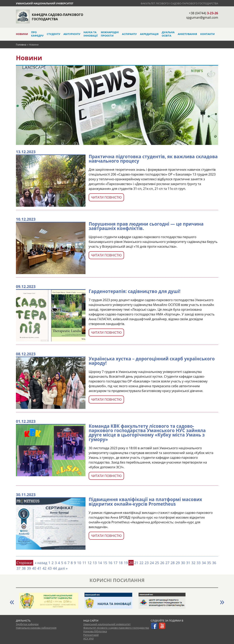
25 (157, 563)
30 (183, 563)
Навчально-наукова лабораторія (36, 628)
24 (152, 563)
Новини (22, 34)
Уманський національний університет (45, 3)
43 (50, 568)
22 (141, 563)
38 (24, 568)
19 (126, 563)
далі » (63, 568)
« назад (41, 563)
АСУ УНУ (89, 638)
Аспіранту (129, 34)
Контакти (207, 34)
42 (45, 568)
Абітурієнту (72, 34)
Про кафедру (37, 34)
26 (162, 563)
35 (209, 563)
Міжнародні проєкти (110, 34)
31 (188, 563)
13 (95, 563)
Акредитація (149, 34)
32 (193, 563)
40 (34, 568)
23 (147, 563)
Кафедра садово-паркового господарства (58, 17)
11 (84, 563)
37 (18, 568)
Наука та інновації (91, 34)
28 (173, 563)
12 (89, 563)
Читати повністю (106, 197)
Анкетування (187, 34)
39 (29, 568)
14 (100, 563)
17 (116, 563)
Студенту (53, 34)
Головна (21, 45)
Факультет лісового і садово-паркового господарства (179, 3)
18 (121, 563)
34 (204, 563)
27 (167, 563)
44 (55, 568)
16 (110, 563)
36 (214, 563)
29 (178, 563)
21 (136, 563)
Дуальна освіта (168, 34)
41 (39, 568)
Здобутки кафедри (27, 624)
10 (79, 563)
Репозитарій (91, 635)
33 (199, 563)
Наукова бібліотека (95, 631)
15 (105, 563)
